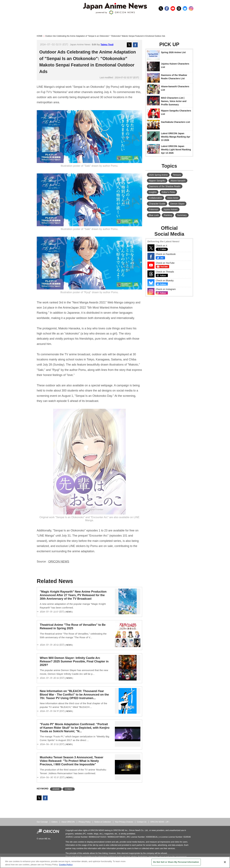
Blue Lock (154, 215)
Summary (182, 215)
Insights (153, 192)
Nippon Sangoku (157, 181)
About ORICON (68, 822)
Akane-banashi (178, 181)
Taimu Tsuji (107, 44)
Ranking (168, 215)
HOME (40, 36)
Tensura (177, 175)
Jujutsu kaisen (171, 209)
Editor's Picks (168, 192)
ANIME (56, 789)
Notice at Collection (103, 822)
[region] (115, 862)
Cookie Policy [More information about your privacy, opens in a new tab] (66, 865)
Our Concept (42, 822)
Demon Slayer (178, 204)
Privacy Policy (85, 822)
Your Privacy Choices (124, 822)
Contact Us (142, 822)
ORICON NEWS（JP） (160, 822)
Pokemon (154, 209)
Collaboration (155, 198)
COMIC (69, 789)
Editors (55, 822)
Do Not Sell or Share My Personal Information (176, 862)
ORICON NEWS (59, 562)
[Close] (225, 862)
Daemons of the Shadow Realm (165, 186)
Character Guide (157, 204)
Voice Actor (173, 198)
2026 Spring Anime (158, 175)
